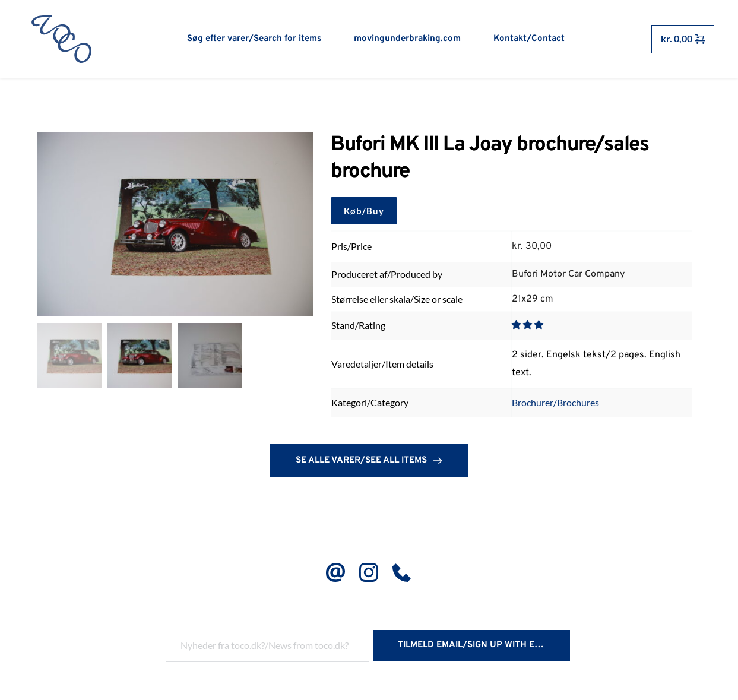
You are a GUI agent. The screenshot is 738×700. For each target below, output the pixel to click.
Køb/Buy (364, 213)
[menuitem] (254, 39)
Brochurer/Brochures (555, 404)
